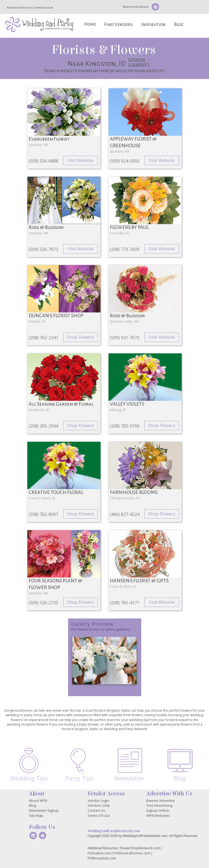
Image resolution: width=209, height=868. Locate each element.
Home (90, 24)
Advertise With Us (19, 7)
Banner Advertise (161, 801)
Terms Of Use (99, 816)
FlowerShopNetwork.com (140, 848)
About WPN (38, 801)
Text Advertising (159, 805)
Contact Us (96, 810)
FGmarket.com (99, 853)
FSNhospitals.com (102, 858)
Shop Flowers (81, 337)
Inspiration (153, 24)
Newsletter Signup (136, 7)
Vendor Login (44, 7)
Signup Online (158, 810)
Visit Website (81, 160)
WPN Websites (158, 816)
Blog (179, 24)
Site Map (36, 816)
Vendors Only (99, 805)
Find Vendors (118, 24)
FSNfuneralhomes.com (132, 853)
